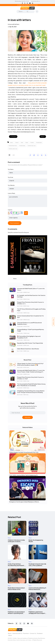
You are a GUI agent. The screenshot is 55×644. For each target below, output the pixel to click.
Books (27, 143)
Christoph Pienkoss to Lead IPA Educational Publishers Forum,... (29, 323)
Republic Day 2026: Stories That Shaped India (30, 343)
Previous (13, 137)
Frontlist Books (22, 146)
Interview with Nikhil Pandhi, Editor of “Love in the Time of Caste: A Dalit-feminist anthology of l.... (31, 371)
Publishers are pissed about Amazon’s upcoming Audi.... (16, 613)
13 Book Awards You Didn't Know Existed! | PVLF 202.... (24, 452)
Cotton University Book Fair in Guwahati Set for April (30, 317)
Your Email (10, 177)
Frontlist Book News (13, 146)
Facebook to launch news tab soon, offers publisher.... (37, 565)
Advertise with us (35, 1)
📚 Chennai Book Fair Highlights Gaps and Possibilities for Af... (29, 337)
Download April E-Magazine (27, 5)
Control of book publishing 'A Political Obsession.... (37, 589)
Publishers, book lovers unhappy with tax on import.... (37, 613)
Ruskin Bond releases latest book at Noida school (16, 589)
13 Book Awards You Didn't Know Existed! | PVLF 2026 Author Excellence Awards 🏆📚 (30, 364)
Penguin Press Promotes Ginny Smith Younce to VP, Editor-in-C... (30, 303)
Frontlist (32, 143)
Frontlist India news (32, 146)
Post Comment (15, 223)
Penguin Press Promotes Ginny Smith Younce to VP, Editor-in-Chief (30, 378)
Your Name (11, 169)
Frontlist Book (39, 143)
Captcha (10, 210)
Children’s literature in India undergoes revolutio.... (16, 541)
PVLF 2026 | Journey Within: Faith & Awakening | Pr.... (24, 475)
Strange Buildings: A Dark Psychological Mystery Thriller (30, 330)
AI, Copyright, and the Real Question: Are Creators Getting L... (31, 296)
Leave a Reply (11, 193)
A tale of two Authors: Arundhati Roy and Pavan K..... (17, 565)
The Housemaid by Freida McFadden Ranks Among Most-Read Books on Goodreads (31, 385)
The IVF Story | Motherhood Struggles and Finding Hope (31, 310)
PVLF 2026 (53, 322)
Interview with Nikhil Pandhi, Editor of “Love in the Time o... (31, 289)
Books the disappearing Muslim (36, 541)
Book (22, 143)
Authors (17, 143)
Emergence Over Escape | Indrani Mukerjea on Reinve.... (25, 502)
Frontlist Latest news (13, 149)
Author (11, 143)
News (9, 538)
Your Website (11, 185)
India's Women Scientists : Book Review (28, 349)
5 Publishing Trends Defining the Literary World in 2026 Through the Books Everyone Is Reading (31, 392)
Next (43, 137)
